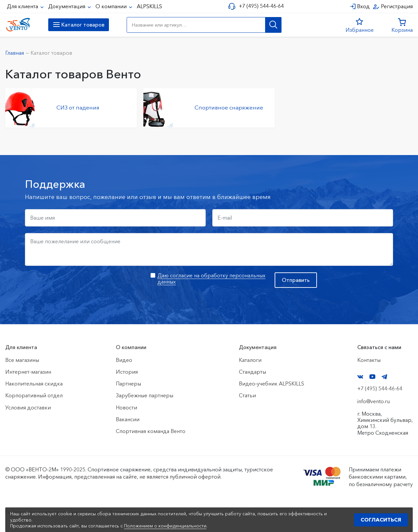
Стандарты (252, 372)
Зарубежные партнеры (145, 395)
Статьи (247, 395)
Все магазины (22, 360)
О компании (112, 6)
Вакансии (128, 419)
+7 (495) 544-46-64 (260, 6)
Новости (126, 407)
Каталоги (250, 360)
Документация (67, 6)
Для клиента (23, 6)
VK (360, 377)
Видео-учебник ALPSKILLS (272, 384)
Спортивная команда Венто (151, 431)
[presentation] (75, 285)
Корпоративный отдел (34, 395)
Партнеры (128, 384)
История (127, 372)
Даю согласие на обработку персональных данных (211, 278)
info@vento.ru (374, 401)
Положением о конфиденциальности (165, 526)
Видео (124, 360)
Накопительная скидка (34, 384)
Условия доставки (28, 407)
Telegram (385, 377)
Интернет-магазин (28, 372)
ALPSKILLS (149, 6)
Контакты (369, 360)
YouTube (372, 377)
